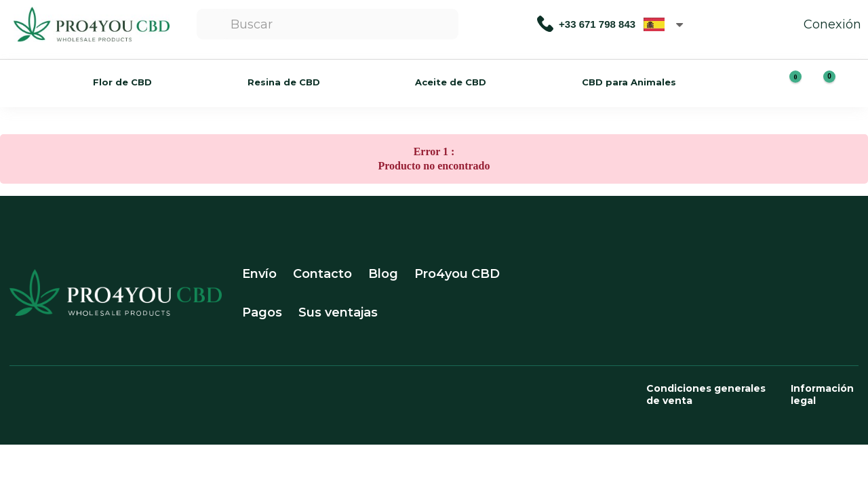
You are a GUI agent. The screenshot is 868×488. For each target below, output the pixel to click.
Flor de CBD (122, 82)
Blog (383, 274)
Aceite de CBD (451, 82)
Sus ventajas (338, 312)
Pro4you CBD (457, 274)
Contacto (322, 274)
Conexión (819, 24)
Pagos (262, 312)
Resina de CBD (284, 82)
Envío (259, 274)
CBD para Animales (629, 82)
